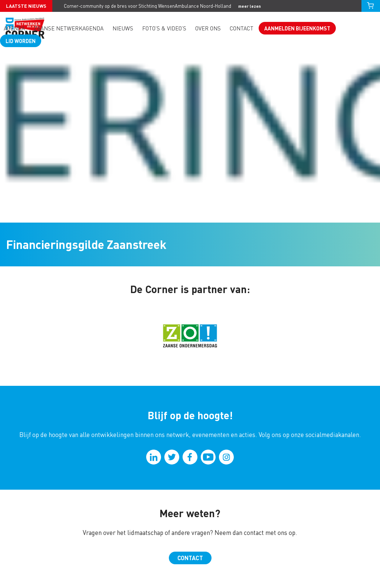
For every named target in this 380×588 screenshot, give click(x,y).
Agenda (14, 28)
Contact (242, 28)
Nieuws (123, 28)
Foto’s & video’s (164, 28)
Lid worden (21, 41)
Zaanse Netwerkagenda (69, 28)
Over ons (208, 28)
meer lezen (250, 6)
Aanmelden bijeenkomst (297, 28)
